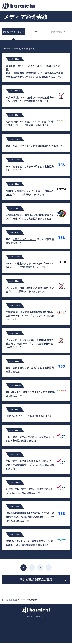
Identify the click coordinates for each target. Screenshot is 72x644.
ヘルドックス (21, 146)
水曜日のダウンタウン (26, 239)
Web (36, 32)
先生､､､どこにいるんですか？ (37, 437)
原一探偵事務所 (10, 600)
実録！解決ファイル (25, 368)
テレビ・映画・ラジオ (13, 32)
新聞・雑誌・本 (58, 32)
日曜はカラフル (30, 392)
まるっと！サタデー (25, 167)
